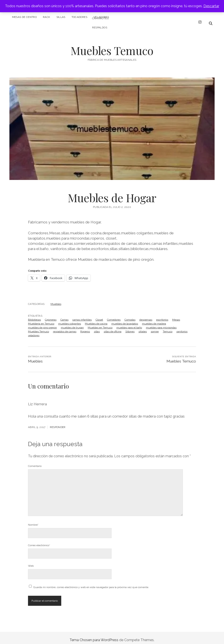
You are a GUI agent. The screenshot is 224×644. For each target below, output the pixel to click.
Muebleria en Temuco (41, 320)
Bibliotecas (34, 316)
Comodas (130, 316)
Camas (64, 316)
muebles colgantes (70, 320)
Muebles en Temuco (100, 324)
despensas (146, 316)
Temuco (168, 328)
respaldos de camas (65, 328)
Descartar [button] (211, 6)
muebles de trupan (72, 324)
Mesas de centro (24, 17)
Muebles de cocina (96, 320)
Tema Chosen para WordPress (94, 636)
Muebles (56, 300)
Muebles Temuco (112, 47)
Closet (99, 316)
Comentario (35, 462)
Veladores (101, 17)
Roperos (85, 328)
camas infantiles (82, 316)
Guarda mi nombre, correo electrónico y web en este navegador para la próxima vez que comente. (91, 583)
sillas (97, 328)
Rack (46, 17)
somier (155, 328)
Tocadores (79, 17)
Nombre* (33, 521)
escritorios (162, 316)
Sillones (130, 328)
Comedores (114, 316)
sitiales (143, 328)
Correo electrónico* (39, 541)
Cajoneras (51, 316)
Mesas (176, 316)
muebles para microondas (161, 324)
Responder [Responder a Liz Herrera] (58, 423)
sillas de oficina (113, 328)
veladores (34, 331)
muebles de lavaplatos (125, 320)
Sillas (61, 17)
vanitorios (182, 328)
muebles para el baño (129, 324)
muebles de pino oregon (42, 324)
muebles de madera (154, 320)
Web (31, 562)
